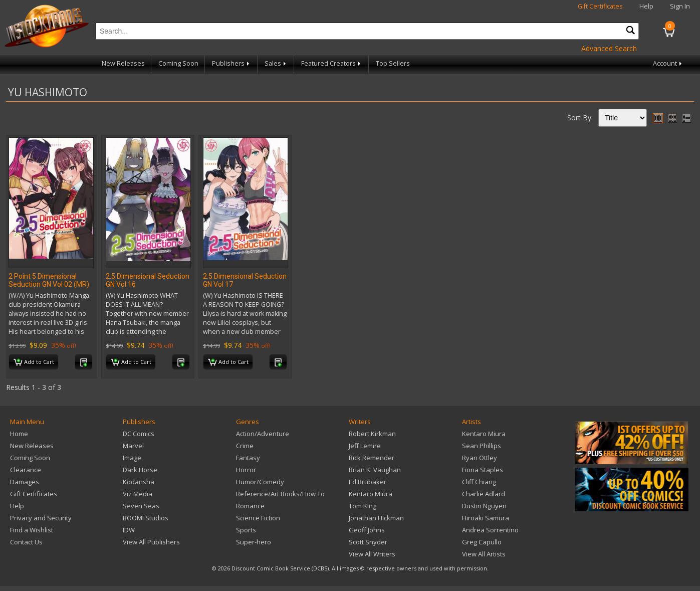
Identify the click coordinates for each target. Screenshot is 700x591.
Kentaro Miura (371, 494)
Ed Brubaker (368, 482)
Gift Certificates (600, 6)
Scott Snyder (368, 542)
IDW (129, 530)
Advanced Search (609, 48)
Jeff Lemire (365, 446)
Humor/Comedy (260, 482)
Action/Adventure (263, 434)
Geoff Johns (367, 530)
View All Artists (484, 554)
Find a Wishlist (32, 530)
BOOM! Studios (146, 518)
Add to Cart (34, 362)
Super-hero (254, 542)
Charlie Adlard (484, 494)
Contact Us (26, 542)
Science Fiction (258, 518)
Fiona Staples (483, 470)
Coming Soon (178, 63)
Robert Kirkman (372, 434)
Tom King (363, 506)
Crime (245, 446)
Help (646, 6)
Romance (250, 506)
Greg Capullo (482, 542)
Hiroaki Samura (486, 518)
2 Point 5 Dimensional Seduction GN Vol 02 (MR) (49, 280)
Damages (25, 482)
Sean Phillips (482, 446)
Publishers (231, 63)
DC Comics (139, 434)
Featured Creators (332, 63)
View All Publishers (151, 542)
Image (132, 458)
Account (668, 63)
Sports (246, 530)
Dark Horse (140, 470)
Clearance (26, 470)
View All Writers (372, 554)
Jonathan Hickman (376, 518)
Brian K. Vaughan (375, 470)
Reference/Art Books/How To (280, 494)
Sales (276, 63)
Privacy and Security (41, 518)
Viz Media (138, 494)
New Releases (123, 63)
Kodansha (139, 482)
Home (19, 434)
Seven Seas (141, 506)
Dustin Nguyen (484, 506)
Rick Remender (372, 458)
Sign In (680, 6)
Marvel (133, 446)
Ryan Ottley (480, 458)
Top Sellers (393, 63)
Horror (246, 470)
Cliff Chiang (479, 482)
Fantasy (248, 458)
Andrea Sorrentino (490, 530)
